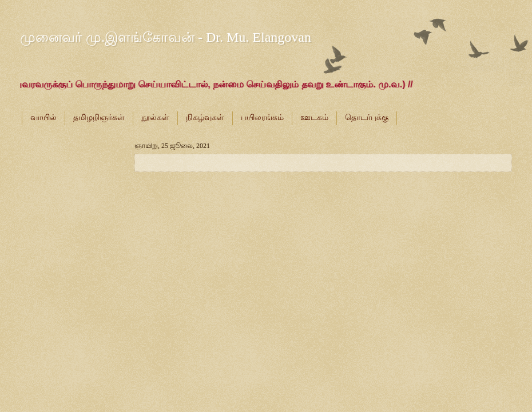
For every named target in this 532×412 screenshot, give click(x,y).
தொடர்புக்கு (367, 117)
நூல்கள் (155, 117)
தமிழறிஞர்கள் (99, 117)
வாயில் (43, 117)
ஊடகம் (314, 117)
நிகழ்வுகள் (205, 117)
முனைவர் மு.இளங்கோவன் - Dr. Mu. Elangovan (166, 37)
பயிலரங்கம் (262, 117)
